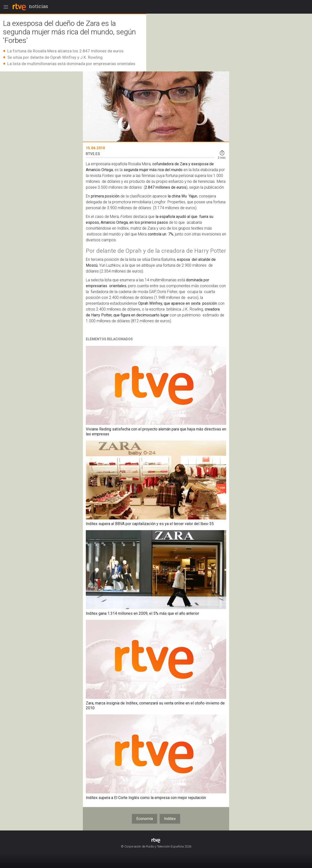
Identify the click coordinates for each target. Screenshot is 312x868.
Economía (145, 819)
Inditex (170, 819)
